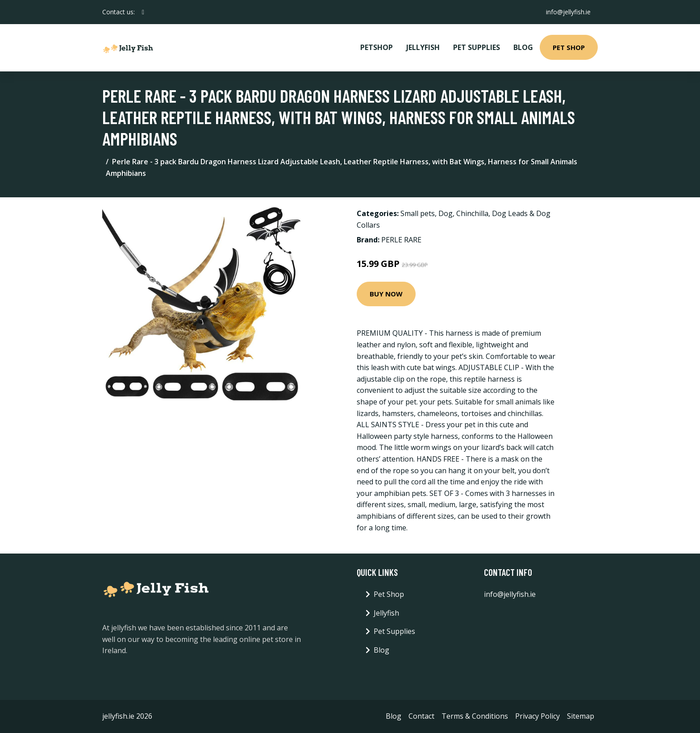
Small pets (418, 213)
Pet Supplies (477, 47)
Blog (523, 47)
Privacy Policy (537, 716)
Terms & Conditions (475, 716)
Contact (421, 716)
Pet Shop (569, 47)
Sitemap (581, 716)
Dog (446, 213)
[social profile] (143, 12)
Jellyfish (423, 47)
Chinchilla (472, 213)
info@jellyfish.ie (568, 12)
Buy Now (386, 294)
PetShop (377, 47)
